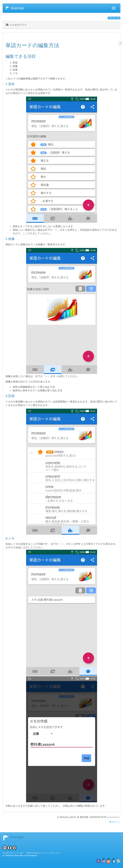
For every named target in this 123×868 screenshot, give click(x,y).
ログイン (115, 822)
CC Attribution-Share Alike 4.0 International (20, 856)
